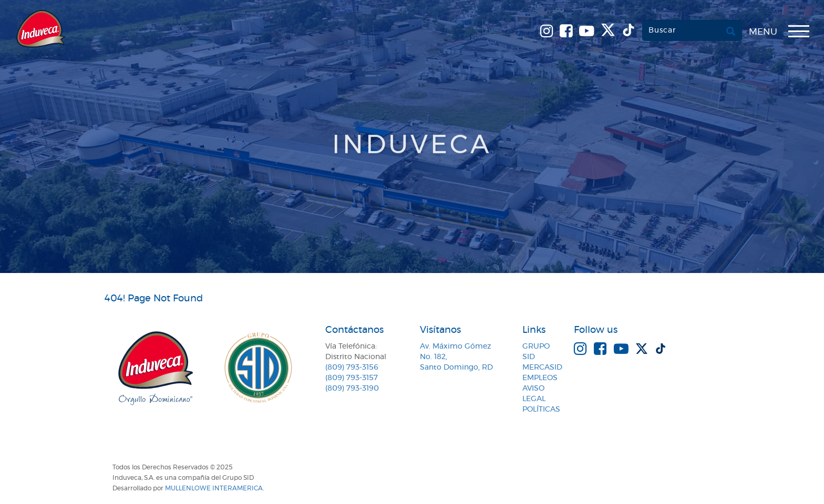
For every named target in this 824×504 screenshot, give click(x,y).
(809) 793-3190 (352, 388)
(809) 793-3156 (352, 367)
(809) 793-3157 (352, 378)
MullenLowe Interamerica (214, 488)
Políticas (541, 409)
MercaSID (542, 367)
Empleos (540, 378)
